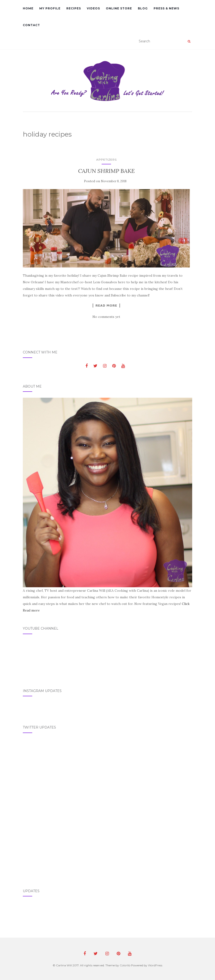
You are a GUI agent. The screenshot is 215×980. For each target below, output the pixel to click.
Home (28, 8)
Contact (31, 25)
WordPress (155, 965)
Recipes (74, 8)
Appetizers (106, 160)
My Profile (50, 8)
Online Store (119, 8)
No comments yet (106, 317)
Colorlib (125, 965)
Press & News (166, 8)
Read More (106, 305)
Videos (93, 8)
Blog (143, 8)
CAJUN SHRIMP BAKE (106, 171)
